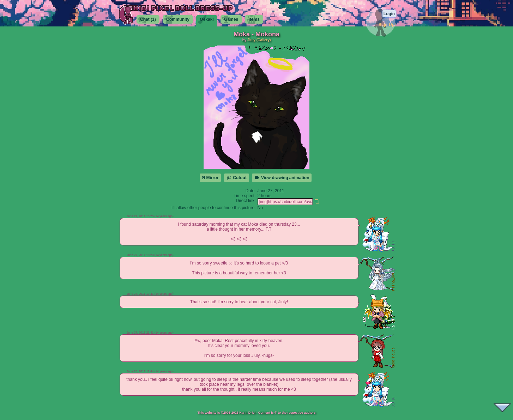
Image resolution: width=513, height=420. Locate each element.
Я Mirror (210, 178)
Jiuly (251, 40)
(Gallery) (264, 40)
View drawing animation (282, 178)
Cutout (237, 178)
